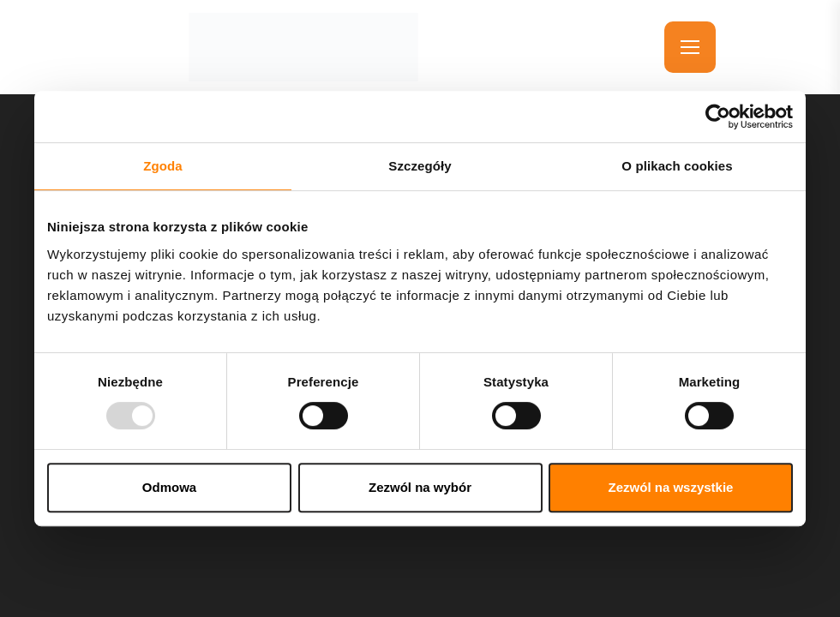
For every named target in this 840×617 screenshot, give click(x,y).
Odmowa (169, 487)
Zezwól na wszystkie (671, 487)
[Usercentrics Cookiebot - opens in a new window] (718, 117)
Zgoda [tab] (163, 166)
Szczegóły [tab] (420, 166)
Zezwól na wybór (420, 487)
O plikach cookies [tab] (677, 166)
